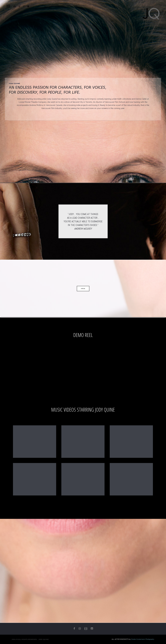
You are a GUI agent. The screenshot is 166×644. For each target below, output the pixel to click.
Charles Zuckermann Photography (143, 639)
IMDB (83, 289)
